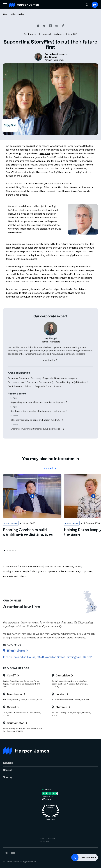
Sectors (8, 770)
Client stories (18, 14)
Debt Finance (15, 395)
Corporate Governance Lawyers (60, 387)
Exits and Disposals (35, 395)
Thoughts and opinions (44, 571)
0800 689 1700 (88, 858)
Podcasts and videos (14, 576)
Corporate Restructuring (40, 391)
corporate (85, 191)
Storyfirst (45, 153)
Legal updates (84, 571)
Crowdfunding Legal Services (71, 391)
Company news (72, 567)
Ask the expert (53, 567)
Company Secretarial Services (24, 387)
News (6, 14)
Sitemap (8, 777)
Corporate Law (16, 391)
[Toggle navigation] (5, 5)
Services (8, 763)
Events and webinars (31, 567)
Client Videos (10, 567)
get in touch (33, 297)
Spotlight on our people (16, 571)
